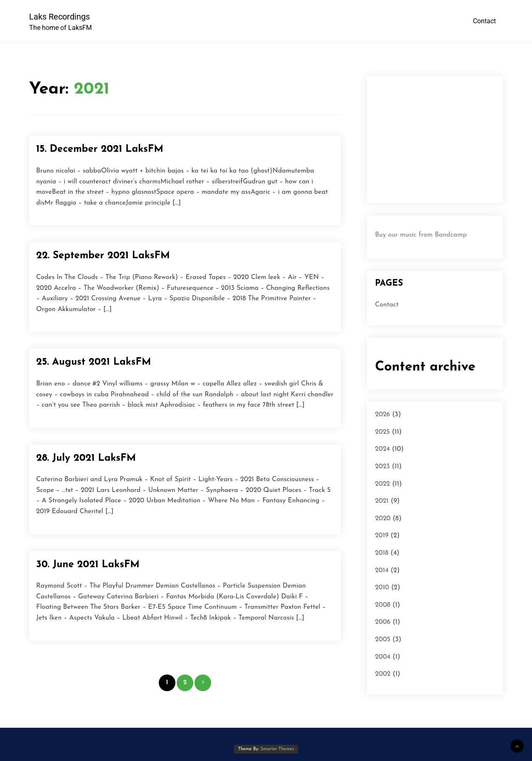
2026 (382, 415)
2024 (382, 449)
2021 (382, 501)
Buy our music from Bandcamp (421, 235)
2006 (383, 622)
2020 (383, 519)
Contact (484, 21)
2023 (382, 467)
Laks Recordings (59, 17)
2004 (383, 657)
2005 (383, 640)
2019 (382, 536)
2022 (382, 484)
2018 (382, 553)
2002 (383, 674)
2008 (383, 605)
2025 (382, 432)
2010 (382, 588)
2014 (382, 571)
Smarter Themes (277, 749)
